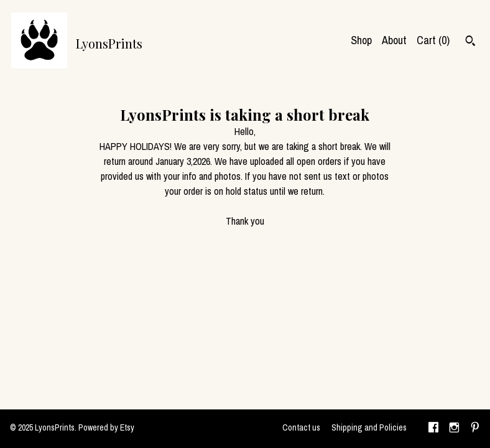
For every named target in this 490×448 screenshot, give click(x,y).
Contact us (301, 427)
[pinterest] (475, 429)
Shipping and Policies (369, 427)
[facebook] (433, 429)
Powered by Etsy (106, 427)
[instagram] (454, 429)
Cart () (433, 40)
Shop (361, 40)
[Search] (470, 42)
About (394, 40)
